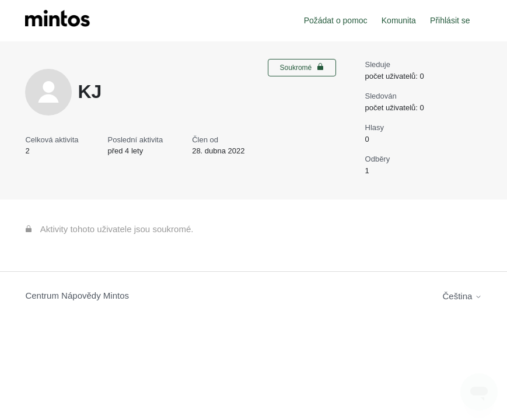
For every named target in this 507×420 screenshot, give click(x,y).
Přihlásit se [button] (450, 20)
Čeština (462, 296)
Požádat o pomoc (336, 20)
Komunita (399, 20)
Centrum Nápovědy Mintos (77, 295)
